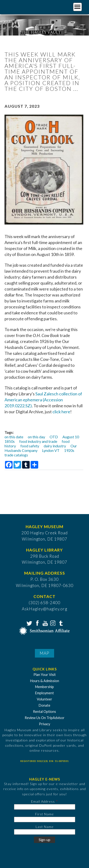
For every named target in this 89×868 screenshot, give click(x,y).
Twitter (29, 623)
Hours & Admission (45, 681)
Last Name (45, 827)
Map (44, 653)
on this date (14, 437)
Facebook (37, 623)
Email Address (43, 801)
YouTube (45, 623)
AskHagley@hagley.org (44, 609)
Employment (44, 693)
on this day (36, 437)
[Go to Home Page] (23, 6)
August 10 (71, 437)
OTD (54, 437)
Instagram (52, 623)
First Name (44, 814)
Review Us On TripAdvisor (45, 718)
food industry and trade (38, 441)
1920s (69, 450)
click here (61, 412)
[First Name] (45, 819)
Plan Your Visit (45, 675)
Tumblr (60, 623)
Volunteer (44, 699)
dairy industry (55, 446)
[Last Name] (45, 832)
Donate (44, 705)
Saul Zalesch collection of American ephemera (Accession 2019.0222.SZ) (43, 400)
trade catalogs (16, 455)
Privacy (44, 724)
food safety (30, 446)
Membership (44, 687)
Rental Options (44, 712)
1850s (10, 441)
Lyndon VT (51, 450)
